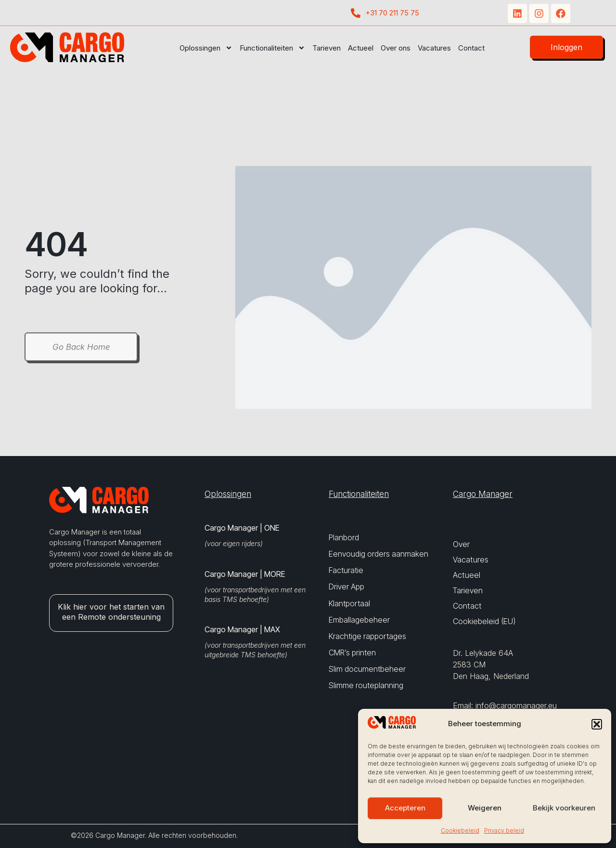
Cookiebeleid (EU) (484, 621)
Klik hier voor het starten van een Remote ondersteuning (111, 612)
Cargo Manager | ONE (242, 528)
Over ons (396, 48)
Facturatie (346, 571)
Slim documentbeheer (367, 669)
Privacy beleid (504, 830)
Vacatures (434, 48)
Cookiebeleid (460, 830)
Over (461, 544)
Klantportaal (349, 603)
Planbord (344, 538)
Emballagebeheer (359, 620)
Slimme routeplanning (366, 685)
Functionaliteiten (272, 48)
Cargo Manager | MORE (245, 574)
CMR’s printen (352, 652)
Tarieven (327, 48)
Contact (471, 48)
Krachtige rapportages (367, 636)
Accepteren (405, 808)
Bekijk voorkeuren (564, 808)
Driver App (346, 587)
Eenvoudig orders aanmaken (379, 554)
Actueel (361, 48)
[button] (597, 724)
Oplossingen (206, 48)
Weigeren (485, 808)
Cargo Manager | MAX (242, 629)
